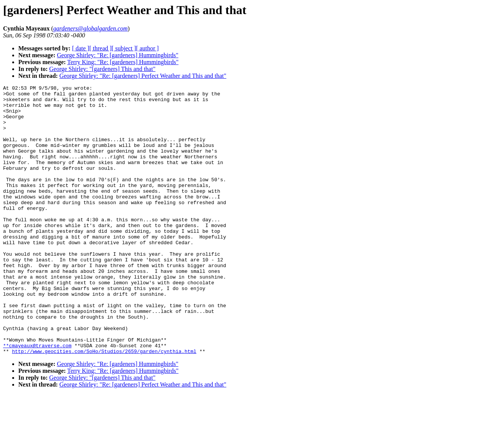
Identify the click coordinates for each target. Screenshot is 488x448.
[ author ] (148, 48)
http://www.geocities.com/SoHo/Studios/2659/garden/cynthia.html (104, 405)
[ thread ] (100, 48)
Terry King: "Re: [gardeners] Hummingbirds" (123, 62)
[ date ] (81, 48)
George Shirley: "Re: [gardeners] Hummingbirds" (117, 55)
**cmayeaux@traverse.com (37, 398)
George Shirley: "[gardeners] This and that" (102, 69)
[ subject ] (124, 48)
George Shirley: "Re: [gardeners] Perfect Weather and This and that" (143, 76)
